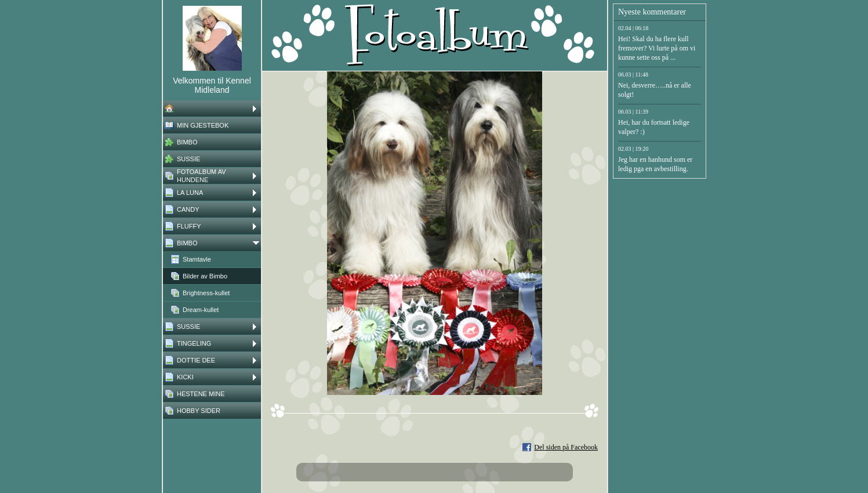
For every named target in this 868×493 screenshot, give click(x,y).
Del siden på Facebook (566, 447)
